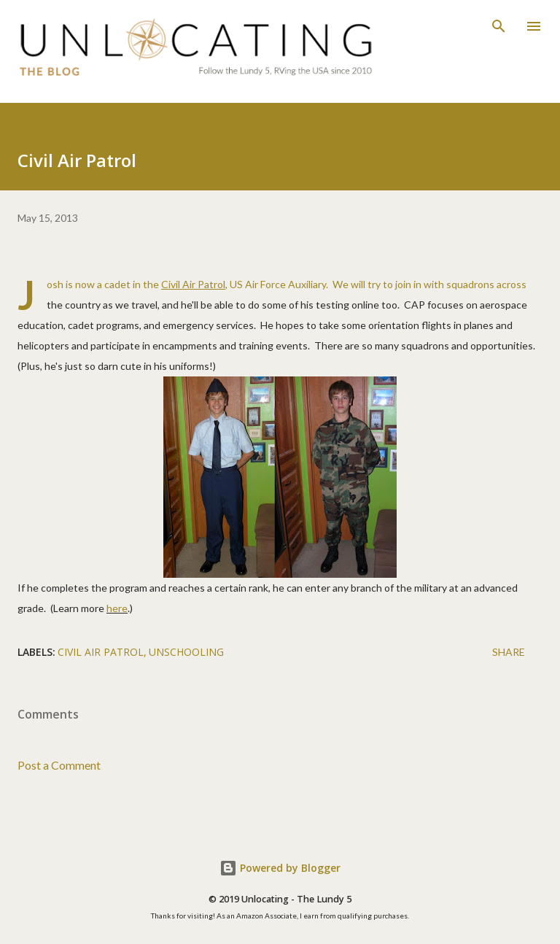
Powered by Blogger (280, 868)
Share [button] (509, 652)
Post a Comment (59, 765)
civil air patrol (101, 652)
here (117, 608)
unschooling (186, 652)
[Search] (499, 26)
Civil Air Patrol (193, 284)
